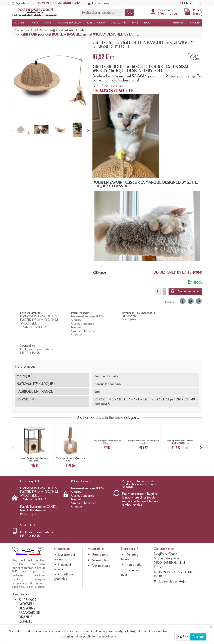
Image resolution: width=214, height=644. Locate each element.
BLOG (147, 23)
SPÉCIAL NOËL (119, 23)
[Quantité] (159, 291)
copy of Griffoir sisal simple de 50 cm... (107, 424)
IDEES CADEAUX (96, 23)
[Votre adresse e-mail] (98, 617)
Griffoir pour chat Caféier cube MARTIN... (71, 442)
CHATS (47, 23)
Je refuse (182, 637)
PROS (135, 23)
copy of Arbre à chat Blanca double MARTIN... (180, 424)
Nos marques (101, 530)
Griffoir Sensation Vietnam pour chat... (144, 424)
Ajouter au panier (185, 291)
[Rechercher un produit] (102, 12)
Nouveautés (194, 23)
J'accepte (198, 637)
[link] (182, 301)
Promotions (177, 23)
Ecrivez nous (98, 3)
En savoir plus (107, 636)
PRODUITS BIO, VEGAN (69, 23)
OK (129, 12)
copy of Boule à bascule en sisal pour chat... (34, 442)
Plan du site (133, 529)
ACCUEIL (19, 23)
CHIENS (34, 23)
